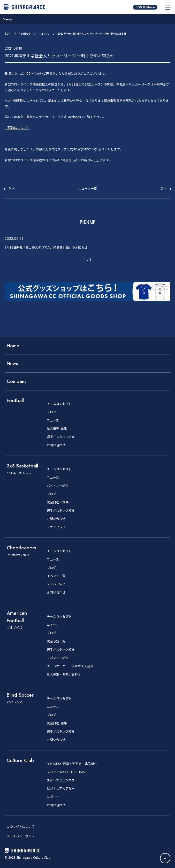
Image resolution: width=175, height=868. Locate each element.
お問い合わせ (56, 445)
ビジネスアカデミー (61, 788)
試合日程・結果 (58, 502)
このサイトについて (21, 826)
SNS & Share (145, 7)
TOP (7, 33)
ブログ (51, 412)
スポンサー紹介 (58, 658)
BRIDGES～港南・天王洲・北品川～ (72, 764)
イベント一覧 (56, 576)
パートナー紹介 (58, 486)
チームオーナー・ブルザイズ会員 (70, 666)
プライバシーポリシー (22, 836)
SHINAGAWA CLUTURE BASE (67, 772)
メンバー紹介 (56, 584)
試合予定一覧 (56, 641)
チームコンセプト (59, 404)
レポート (53, 797)
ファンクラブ (56, 527)
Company (17, 381)
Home (13, 346)
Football (24, 33)
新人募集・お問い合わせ (64, 674)
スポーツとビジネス (61, 780)
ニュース (44, 33)
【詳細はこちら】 (17, 128)
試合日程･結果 (57, 428)
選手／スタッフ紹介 (61, 437)
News (12, 364)
